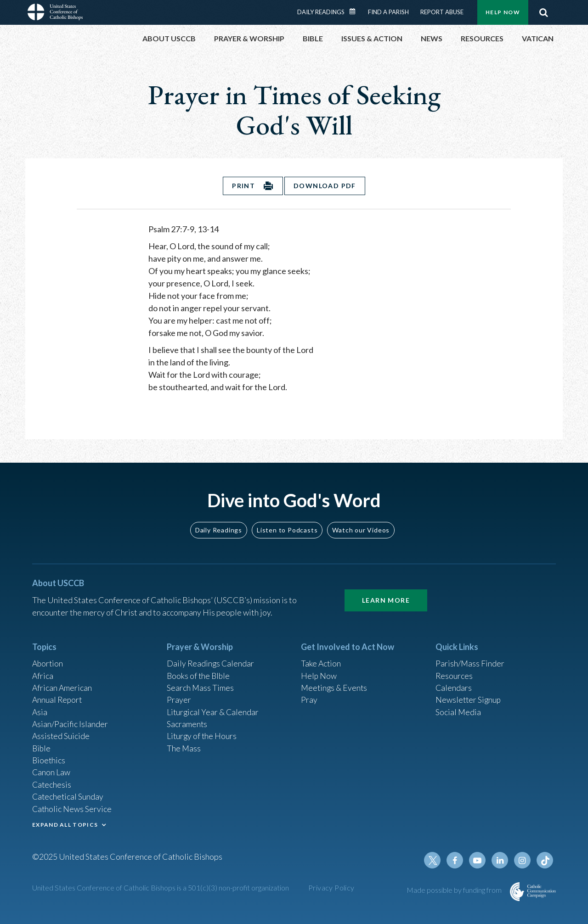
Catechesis (52, 783)
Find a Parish (388, 12)
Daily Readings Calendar (356, 11)
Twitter (435, 860)
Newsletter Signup (469, 696)
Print (243, 186)
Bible (42, 746)
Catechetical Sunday (68, 795)
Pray (309, 696)
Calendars (454, 684)
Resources (454, 672)
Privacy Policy (331, 888)
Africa (43, 672)
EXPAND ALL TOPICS (65, 824)
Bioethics (49, 758)
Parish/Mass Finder (470, 659)
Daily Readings (321, 12)
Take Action (321, 659)
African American (62, 684)
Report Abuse (442, 12)
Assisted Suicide (61, 734)
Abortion (48, 659)
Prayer (179, 696)
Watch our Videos (361, 525)
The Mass (184, 746)
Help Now (503, 12)
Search (543, 12)
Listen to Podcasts (287, 525)
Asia (40, 709)
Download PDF (325, 186)
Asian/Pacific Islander (70, 721)
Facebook (457, 860)
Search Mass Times (201, 684)
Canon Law (51, 771)
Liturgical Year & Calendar (214, 709)
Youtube (479, 860)
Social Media (458, 709)
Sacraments (187, 721)
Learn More (386, 596)
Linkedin (501, 860)
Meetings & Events (335, 684)
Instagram (523, 860)
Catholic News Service (72, 808)
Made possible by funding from (455, 890)
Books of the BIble (199, 672)
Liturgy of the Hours (202, 734)
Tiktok (545, 860)
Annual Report (58, 696)
